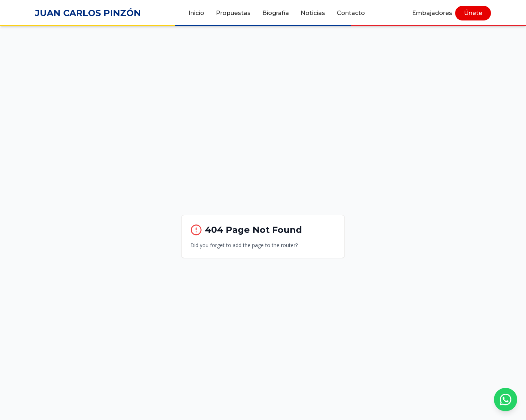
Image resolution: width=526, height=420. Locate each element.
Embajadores (432, 13)
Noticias (313, 13)
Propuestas (233, 13)
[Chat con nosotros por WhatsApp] (506, 400)
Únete (473, 13)
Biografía (276, 13)
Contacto (351, 13)
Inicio (196, 13)
